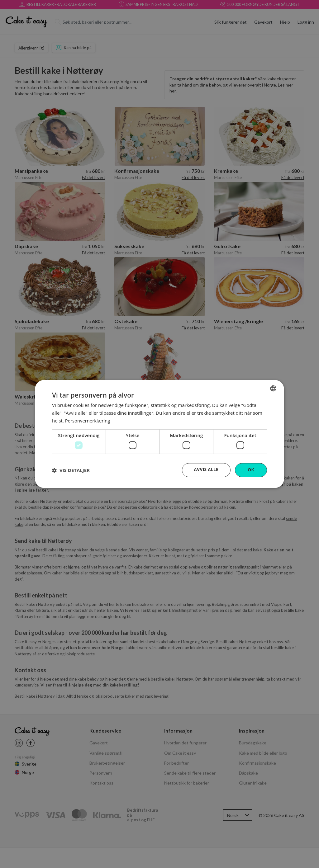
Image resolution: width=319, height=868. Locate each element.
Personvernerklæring (88, 420)
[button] (71, 470)
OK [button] (251, 470)
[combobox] (273, 388)
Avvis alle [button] (206, 470)
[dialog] (159, 434)
